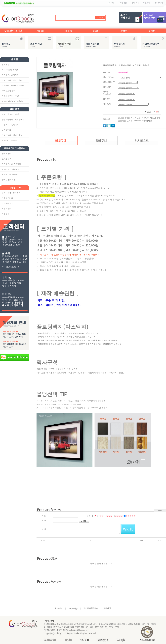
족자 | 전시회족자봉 (10, 75)
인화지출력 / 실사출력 (11, 193)
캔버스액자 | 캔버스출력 (12, 135)
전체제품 (5, 65)
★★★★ (119, 516)
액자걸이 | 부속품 (9, 140)
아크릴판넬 (6, 130)
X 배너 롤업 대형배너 (11, 169)
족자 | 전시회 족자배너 (11, 164)
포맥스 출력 (7, 159)
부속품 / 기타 (7, 198)
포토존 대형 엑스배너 (11, 174)
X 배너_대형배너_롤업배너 (13, 101)
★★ (101, 516)
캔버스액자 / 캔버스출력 (12, 80)
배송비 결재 (7, 209)
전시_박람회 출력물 (10, 70)
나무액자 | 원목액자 (10, 125)
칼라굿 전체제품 (9, 180)
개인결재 (5, 214)
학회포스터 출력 (9, 91)
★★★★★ (131, 516)
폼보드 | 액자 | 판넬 (10, 96)
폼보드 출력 (7, 154)
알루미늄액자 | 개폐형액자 (13, 120)
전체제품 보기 (8, 203)
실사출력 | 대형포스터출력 (13, 85)
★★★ (109, 516)
